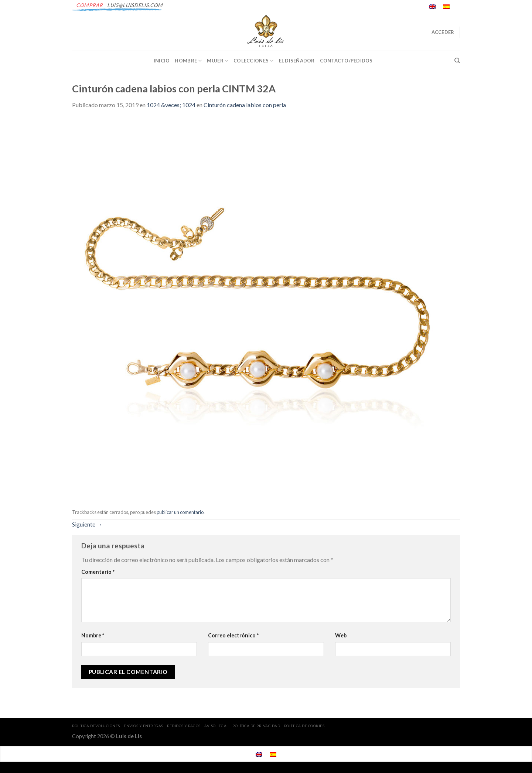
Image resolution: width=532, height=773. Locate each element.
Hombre (188, 61)
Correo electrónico (233, 635)
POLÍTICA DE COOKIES (304, 726)
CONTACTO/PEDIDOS (346, 61)
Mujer (218, 61)
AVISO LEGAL (216, 726)
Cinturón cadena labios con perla (245, 105)
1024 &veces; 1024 (171, 105)
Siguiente (87, 524)
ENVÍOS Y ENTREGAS (144, 726)
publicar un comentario (180, 512)
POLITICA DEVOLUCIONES (96, 726)
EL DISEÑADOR (297, 61)
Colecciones (253, 61)
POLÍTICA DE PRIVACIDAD (256, 726)
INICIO (162, 61)
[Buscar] (457, 61)
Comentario (98, 572)
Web (341, 635)
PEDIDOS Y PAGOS (184, 726)
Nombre (93, 635)
